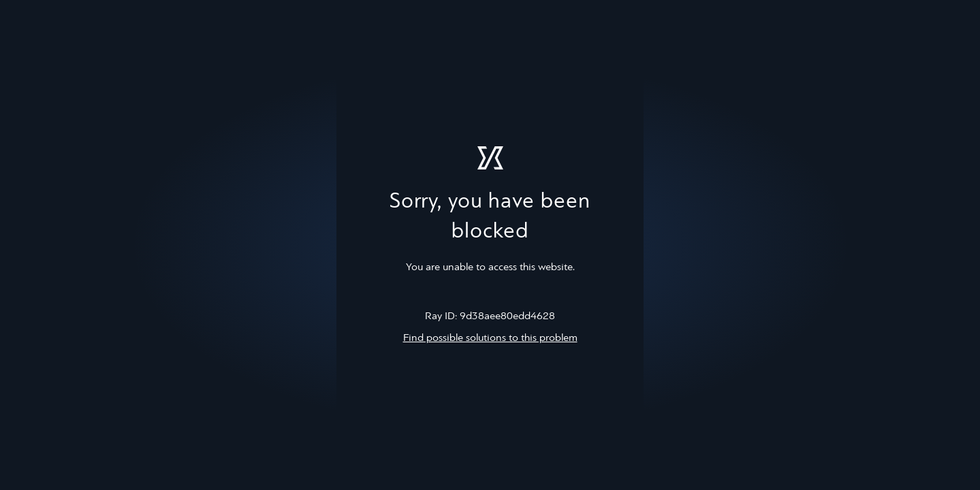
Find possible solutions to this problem (490, 338)
